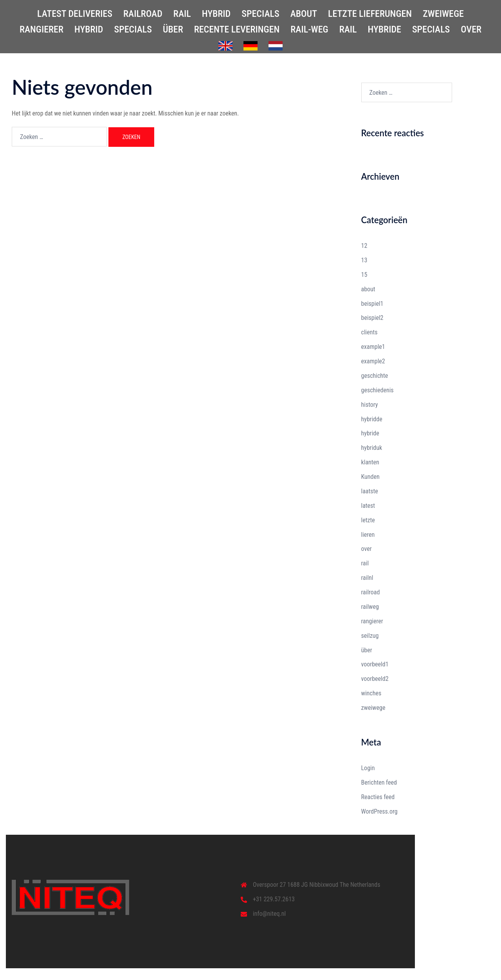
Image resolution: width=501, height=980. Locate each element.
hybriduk (372, 448)
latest (368, 506)
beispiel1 (372, 304)
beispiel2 (372, 318)
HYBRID (216, 14)
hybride (370, 433)
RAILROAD (143, 14)
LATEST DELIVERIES (75, 14)
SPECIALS (260, 14)
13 (364, 260)
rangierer (372, 621)
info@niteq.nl (269, 914)
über (367, 650)
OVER (471, 29)
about (368, 289)
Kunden (370, 477)
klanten (370, 462)
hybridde (372, 419)
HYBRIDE (385, 29)
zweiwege (373, 708)
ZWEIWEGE (443, 14)
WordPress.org (379, 811)
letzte (368, 520)
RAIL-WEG (309, 29)
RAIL (182, 14)
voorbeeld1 (375, 664)
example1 (373, 347)
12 (364, 246)
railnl (367, 578)
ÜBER (173, 29)
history (370, 405)
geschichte (375, 376)
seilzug (370, 636)
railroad (371, 592)
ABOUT (304, 14)
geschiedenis (378, 390)
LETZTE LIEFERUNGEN (370, 14)
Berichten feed (379, 782)
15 (364, 275)
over (367, 549)
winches (371, 693)
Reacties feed (378, 797)
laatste (370, 491)
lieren (368, 535)
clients (369, 332)
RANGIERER (41, 29)
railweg (370, 607)
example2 (373, 361)
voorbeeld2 (375, 679)
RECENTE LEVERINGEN (237, 29)
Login (368, 768)
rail (365, 563)
